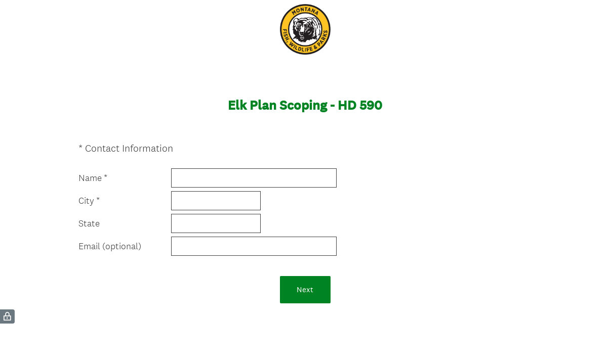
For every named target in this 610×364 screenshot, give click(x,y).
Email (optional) (110, 246)
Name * (93, 178)
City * (89, 201)
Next (305, 289)
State (89, 223)
